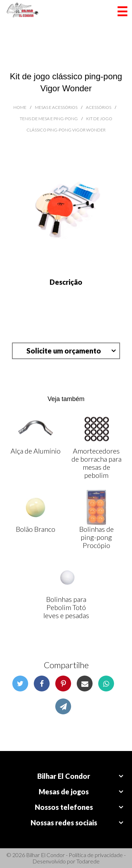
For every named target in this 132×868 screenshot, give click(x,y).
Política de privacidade (96, 855)
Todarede (88, 861)
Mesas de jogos (64, 792)
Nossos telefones (64, 807)
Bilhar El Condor (64, 776)
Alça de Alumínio (36, 451)
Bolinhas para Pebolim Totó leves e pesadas (66, 607)
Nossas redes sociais (64, 823)
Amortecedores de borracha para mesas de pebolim (96, 463)
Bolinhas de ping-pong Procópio (96, 537)
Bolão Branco (36, 529)
